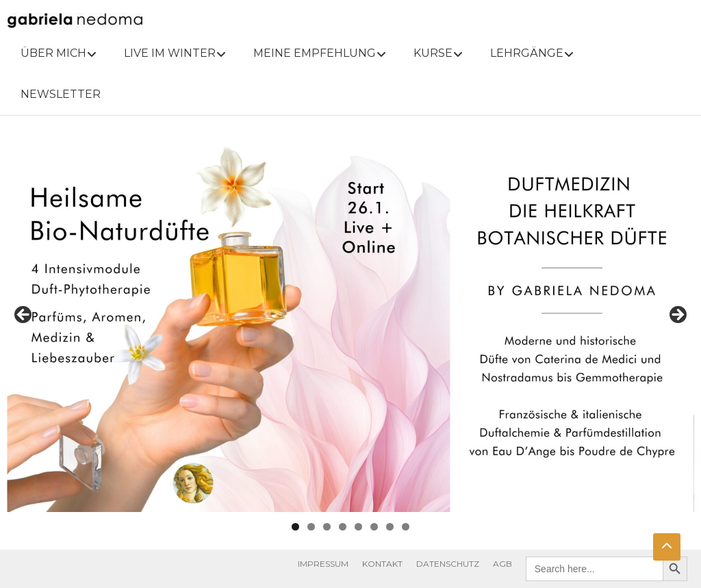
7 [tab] (390, 527)
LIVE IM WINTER (170, 53)
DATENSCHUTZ (448, 564)
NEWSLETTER (61, 94)
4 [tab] (343, 527)
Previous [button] (24, 316)
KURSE (433, 53)
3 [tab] (327, 527)
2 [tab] (311, 527)
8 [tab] (406, 527)
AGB (502, 564)
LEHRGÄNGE (527, 53)
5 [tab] (358, 527)
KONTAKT (382, 564)
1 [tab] (295, 527)
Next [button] (677, 316)
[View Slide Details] (350, 319)
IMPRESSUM (323, 564)
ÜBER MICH (53, 53)
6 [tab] (374, 527)
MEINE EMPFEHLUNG (315, 53)
